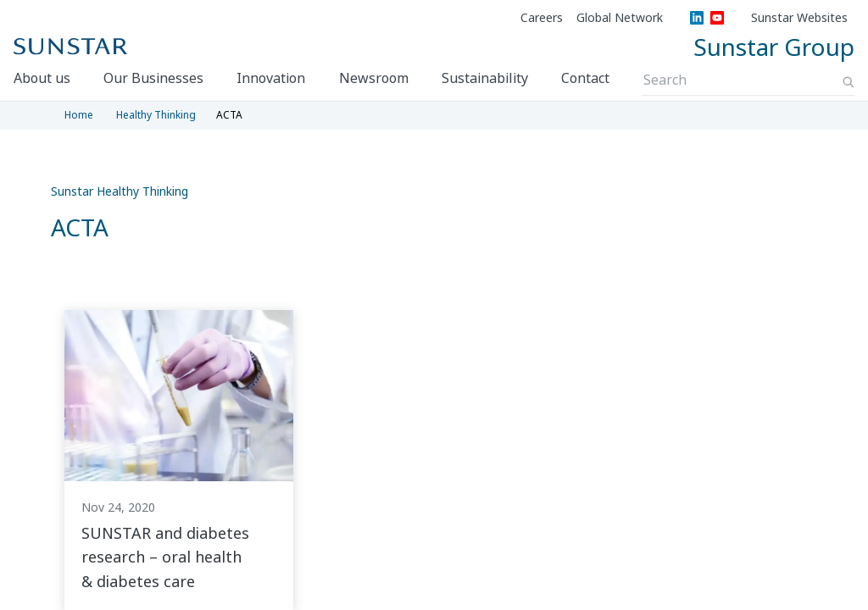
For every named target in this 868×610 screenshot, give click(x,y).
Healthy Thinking (156, 115)
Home (79, 115)
